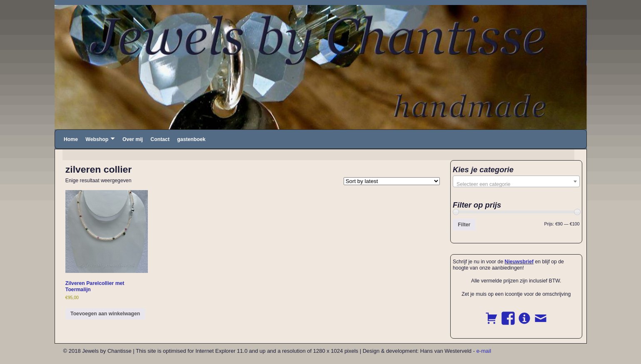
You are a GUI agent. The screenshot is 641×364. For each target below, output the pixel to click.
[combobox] (516, 181)
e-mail (484, 351)
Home (71, 139)
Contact (160, 139)
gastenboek (191, 139)
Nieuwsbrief (519, 262)
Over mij (133, 139)
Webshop (97, 139)
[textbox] (516, 184)
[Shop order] (392, 181)
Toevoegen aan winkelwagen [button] (105, 314)
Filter (464, 225)
